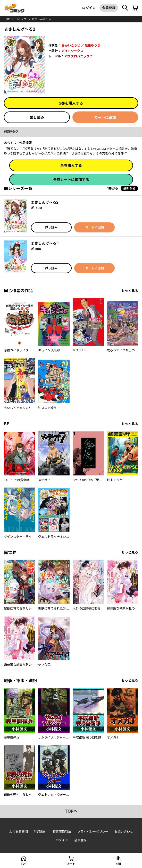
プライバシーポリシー (93, 832)
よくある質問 (19, 832)
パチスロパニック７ (79, 56)
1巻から (113, 188)
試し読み (37, 117)
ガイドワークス (72, 51)
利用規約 (40, 832)
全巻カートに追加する (71, 180)
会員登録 (109, 8)
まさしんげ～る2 (45, 202)
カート (71, 864)
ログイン (89, 8)
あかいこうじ (71, 45)
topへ (71, 811)
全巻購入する (71, 165)
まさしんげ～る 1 (45, 243)
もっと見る (130, 291)
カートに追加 (105, 117)
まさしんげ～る (41, 19)
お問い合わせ (124, 832)
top (7, 19)
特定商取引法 (62, 832)
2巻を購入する (71, 103)
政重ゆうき (93, 45)
